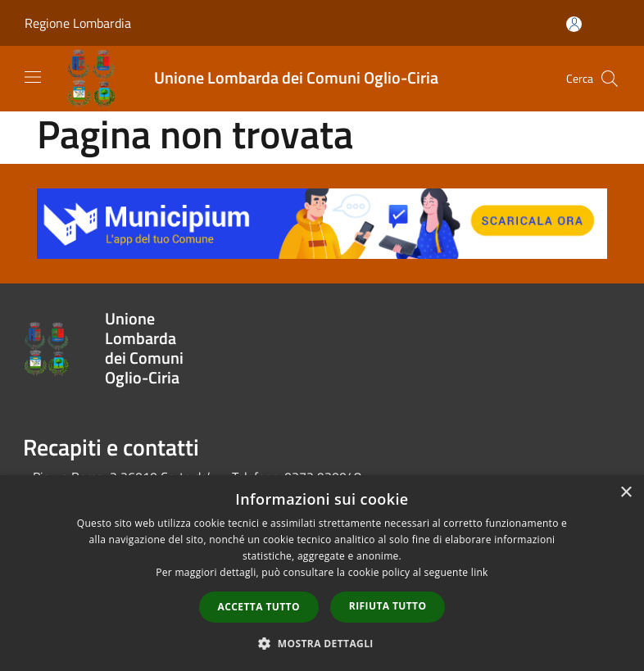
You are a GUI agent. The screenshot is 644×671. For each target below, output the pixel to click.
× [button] (626, 493)
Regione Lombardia (78, 23)
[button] (322, 643)
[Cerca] (610, 79)
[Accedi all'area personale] (574, 24)
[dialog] (322, 573)
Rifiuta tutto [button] (388, 606)
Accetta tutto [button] (259, 607)
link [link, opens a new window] (480, 572)
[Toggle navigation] (33, 77)
